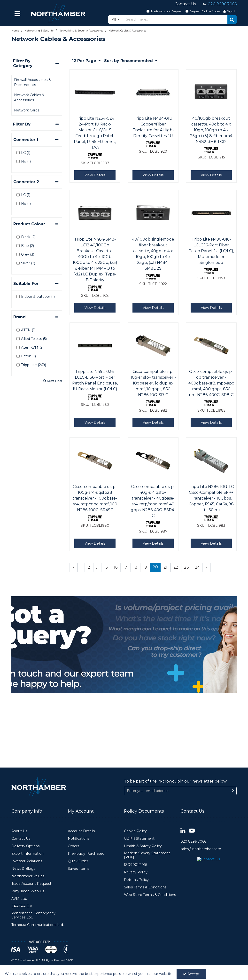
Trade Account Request (31, 884)
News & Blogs (23, 869)
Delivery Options (25, 846)
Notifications (79, 839)
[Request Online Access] (202, 11)
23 (186, 567)
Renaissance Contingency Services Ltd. (33, 915)
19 (145, 567)
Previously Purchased (86, 854)
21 (165, 567)
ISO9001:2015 (136, 865)
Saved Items (79, 869)
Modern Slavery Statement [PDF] (147, 855)
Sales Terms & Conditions (145, 887)
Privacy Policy (136, 872)
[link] (183, 831)
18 (135, 567)
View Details (95, 175)
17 (125, 567)
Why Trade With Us (28, 891)
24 (197, 567)
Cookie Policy (135, 831)
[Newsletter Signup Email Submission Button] (233, 755)
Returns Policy (136, 880)
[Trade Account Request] (164, 11)
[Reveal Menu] (17, 14)
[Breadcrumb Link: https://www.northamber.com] (15, 30)
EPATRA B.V (22, 906)
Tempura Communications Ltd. (38, 925)
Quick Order (78, 861)
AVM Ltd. (19, 899)
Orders (74, 846)
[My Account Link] (229, 11)
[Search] (175, 20)
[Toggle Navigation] (17, 14)
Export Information (27, 854)
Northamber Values (28, 876)
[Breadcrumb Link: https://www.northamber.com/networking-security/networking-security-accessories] (81, 30)
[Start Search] (232, 20)
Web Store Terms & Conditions (150, 895)
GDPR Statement (139, 839)
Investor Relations (27, 861)
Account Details (81, 831)
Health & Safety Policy (143, 846)
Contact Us (21, 839)
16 (116, 567)
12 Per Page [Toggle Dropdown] (85, 61)
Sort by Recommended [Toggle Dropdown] (129, 61)
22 (176, 567)
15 (106, 567)
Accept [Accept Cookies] (191, 974)
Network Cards (27, 110)
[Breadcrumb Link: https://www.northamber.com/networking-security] (39, 30)
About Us (19, 831)
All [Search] (114, 19)
